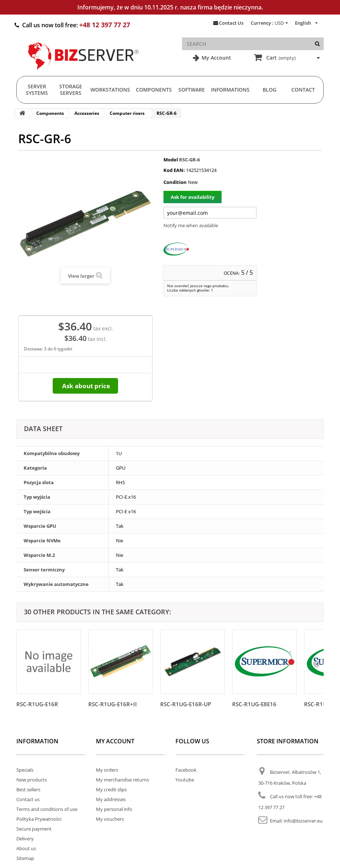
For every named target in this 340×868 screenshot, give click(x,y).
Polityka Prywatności (39, 819)
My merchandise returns (122, 780)
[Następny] (316, 664)
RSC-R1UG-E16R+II (113, 704)
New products (32, 780)
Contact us (28, 799)
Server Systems (37, 90)
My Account (216, 58)
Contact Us (231, 23)
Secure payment (34, 829)
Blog (270, 90)
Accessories (87, 113)
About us (26, 848)
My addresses (111, 799)
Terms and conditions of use (47, 809)
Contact (303, 90)
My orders (107, 770)
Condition (175, 182)
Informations (230, 90)
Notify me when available (191, 225)
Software (192, 90)
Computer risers (127, 113)
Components (154, 90)
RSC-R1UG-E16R (37, 704)
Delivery (25, 839)
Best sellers (28, 789)
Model (171, 160)
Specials (25, 770)
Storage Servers (71, 90)
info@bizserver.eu (303, 821)
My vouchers (110, 819)
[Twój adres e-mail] (210, 213)
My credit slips (111, 789)
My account (115, 741)
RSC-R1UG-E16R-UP (186, 704)
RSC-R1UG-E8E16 (254, 704)
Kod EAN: (174, 170)
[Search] (317, 44)
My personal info (114, 809)
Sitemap (25, 858)
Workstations (110, 90)
